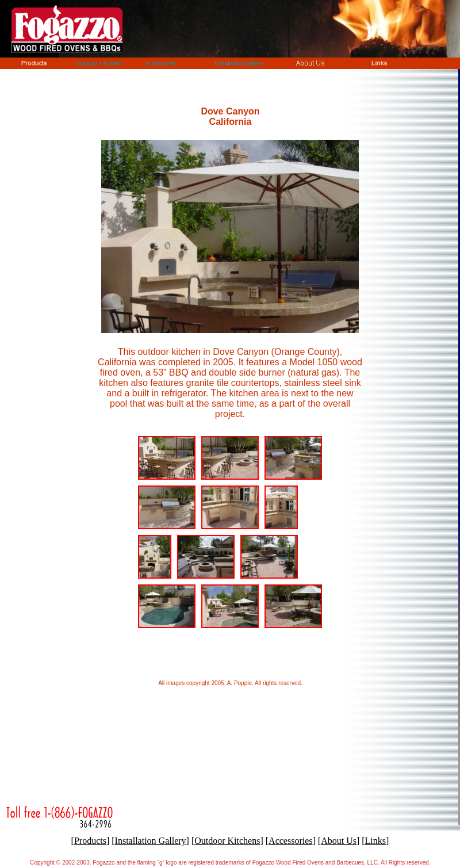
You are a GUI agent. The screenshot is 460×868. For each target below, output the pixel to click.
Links (375, 841)
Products (90, 841)
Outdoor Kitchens (227, 841)
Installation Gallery (151, 841)
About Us (339, 841)
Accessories (290, 841)
